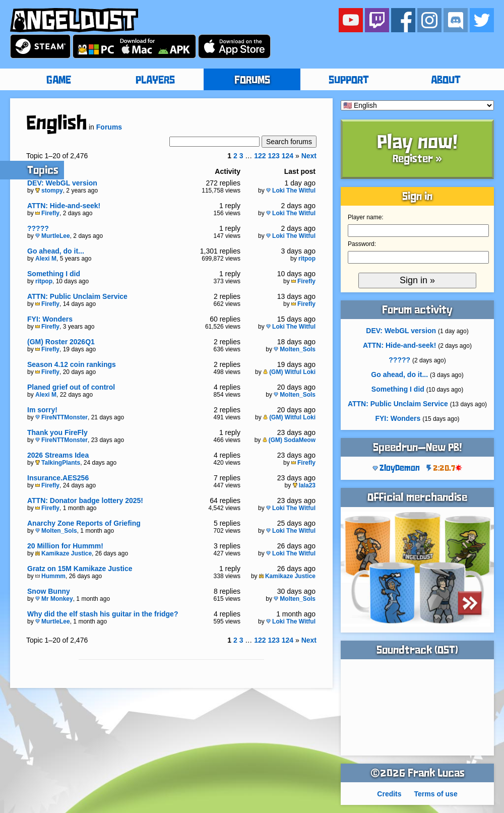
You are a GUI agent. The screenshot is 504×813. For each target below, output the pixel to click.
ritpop (307, 259)
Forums (109, 127)
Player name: (366, 217)
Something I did (54, 274)
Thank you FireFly (57, 432)
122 (260, 156)
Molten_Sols (295, 349)
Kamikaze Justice (64, 553)
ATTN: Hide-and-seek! (64, 206)
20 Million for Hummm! (65, 546)
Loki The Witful (291, 191)
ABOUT (446, 81)
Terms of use (436, 794)
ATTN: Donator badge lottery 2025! (85, 501)
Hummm (50, 576)
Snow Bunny (49, 591)
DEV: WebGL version (62, 183)
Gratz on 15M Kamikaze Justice (80, 569)
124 (288, 156)
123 (273, 156)
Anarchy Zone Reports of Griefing (84, 523)
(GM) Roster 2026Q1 (61, 342)
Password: (362, 244)
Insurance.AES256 (58, 478)
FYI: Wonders (50, 319)
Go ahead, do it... (56, 251)
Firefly (47, 213)
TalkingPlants (58, 463)
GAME (59, 81)
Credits (389, 794)
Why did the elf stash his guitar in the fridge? (103, 614)
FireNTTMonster (61, 417)
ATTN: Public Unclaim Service (77, 296)
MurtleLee (53, 236)
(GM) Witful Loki (289, 372)
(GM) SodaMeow (289, 440)
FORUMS (252, 81)
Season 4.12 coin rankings (72, 364)
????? (38, 228)
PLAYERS (155, 81)
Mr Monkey (54, 599)
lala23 (304, 485)
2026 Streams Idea (58, 455)
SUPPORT (349, 81)
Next (309, 156)
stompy (49, 191)
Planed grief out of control (71, 387)
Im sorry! (42, 410)
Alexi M (46, 259)
